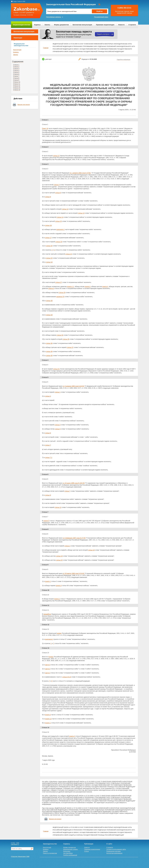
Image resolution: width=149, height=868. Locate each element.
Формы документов (61, 25)
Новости (121, 25)
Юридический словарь (70, 849)
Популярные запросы (54, 17)
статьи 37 (70, 347)
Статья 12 (17, 86)
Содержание (18, 62)
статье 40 (49, 356)
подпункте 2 (49, 639)
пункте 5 (46, 521)
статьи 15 (58, 221)
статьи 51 (56, 369)
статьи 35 (66, 339)
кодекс (59, 633)
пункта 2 (57, 599)
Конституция (17, 50)
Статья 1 (16, 65)
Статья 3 (16, 69)
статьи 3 (57, 185)
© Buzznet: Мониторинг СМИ (20, 856)
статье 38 (49, 351)
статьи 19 (59, 556)
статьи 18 (59, 242)
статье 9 (48, 197)
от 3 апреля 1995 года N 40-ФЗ (74, 386)
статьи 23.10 (67, 677)
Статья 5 (16, 72)
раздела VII (60, 297)
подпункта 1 (60, 229)
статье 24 (49, 262)
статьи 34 (60, 335)
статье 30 (49, 301)
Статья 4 (16, 71)
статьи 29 (62, 293)
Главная (46, 48)
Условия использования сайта (116, 849)
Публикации (89, 844)
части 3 (48, 665)
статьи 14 (60, 217)
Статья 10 (17, 82)
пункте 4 (48, 715)
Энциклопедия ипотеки (22, 25)
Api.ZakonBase (68, 853)
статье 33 (49, 315)
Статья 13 (17, 88)
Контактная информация (114, 853)
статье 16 (48, 225)
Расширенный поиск (101, 17)
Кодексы (37, 25)
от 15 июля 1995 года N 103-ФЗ (74, 483)
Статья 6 (16, 74)
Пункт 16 (45, 128)
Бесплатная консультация (82, 25)
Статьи (87, 851)
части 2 (48, 669)
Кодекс (51, 657)
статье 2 (48, 396)
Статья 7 (16, 76)
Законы (47, 25)
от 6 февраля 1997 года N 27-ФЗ (74, 538)
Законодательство (50, 844)
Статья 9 (16, 80)
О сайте (109, 844)
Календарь (67, 851)
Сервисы (67, 844)
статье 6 (48, 433)
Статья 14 (17, 90)
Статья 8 (16, 78)
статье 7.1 (48, 457)
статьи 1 (57, 392)
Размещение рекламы (114, 851)
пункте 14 (48, 719)
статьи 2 (67, 546)
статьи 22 (69, 254)
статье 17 (48, 238)
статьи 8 (58, 193)
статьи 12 (56, 156)
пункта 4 (105, 287)
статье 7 (48, 445)
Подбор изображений (70, 855)
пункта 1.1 (70, 287)
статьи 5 (58, 429)
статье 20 (49, 246)
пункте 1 (48, 581)
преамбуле (47, 614)
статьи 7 (67, 491)
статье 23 (49, 258)
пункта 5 (51, 288)
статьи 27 (59, 282)
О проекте (132, 25)
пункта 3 (87, 287)
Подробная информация (124, 59)
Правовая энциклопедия (105, 25)
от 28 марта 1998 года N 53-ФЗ (74, 573)
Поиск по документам (50, 853)
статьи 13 (81, 213)
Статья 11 (17, 84)
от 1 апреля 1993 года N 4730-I (80, 173)
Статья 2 (16, 67)
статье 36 (49, 343)
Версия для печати (24, 105)
